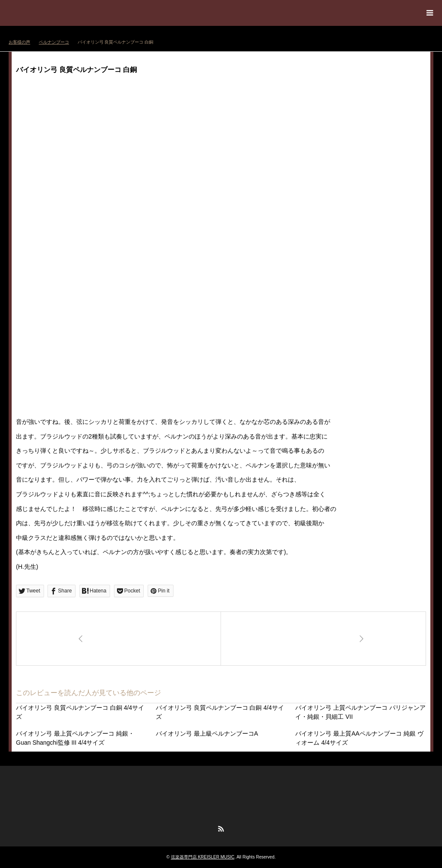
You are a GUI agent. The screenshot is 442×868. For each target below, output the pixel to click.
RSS (221, 829)
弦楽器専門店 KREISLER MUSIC (203, 857)
